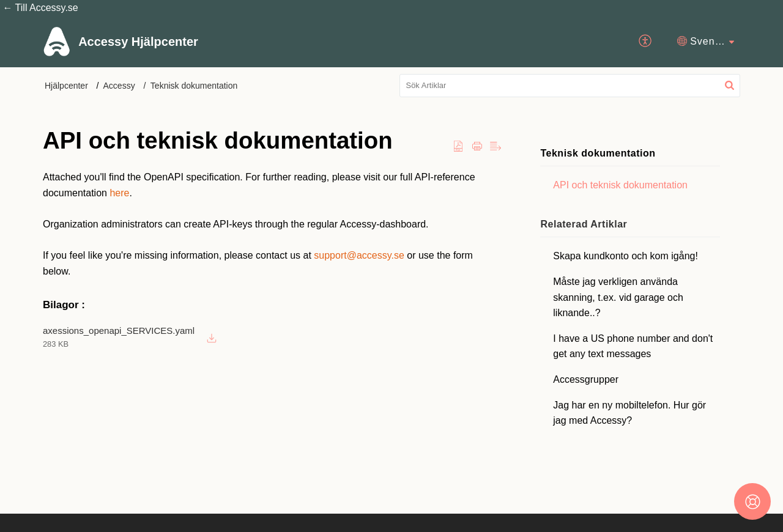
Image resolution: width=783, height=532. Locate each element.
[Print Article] (477, 147)
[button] (729, 86)
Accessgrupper (586, 379)
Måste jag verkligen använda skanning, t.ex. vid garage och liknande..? (619, 297)
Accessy (119, 86)
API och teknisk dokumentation (621, 185)
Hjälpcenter (66, 86)
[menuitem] (646, 41)
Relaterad (584, 224)
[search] (570, 86)
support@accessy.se (359, 255)
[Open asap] (752, 501)
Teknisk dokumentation (194, 86)
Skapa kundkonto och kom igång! (626, 256)
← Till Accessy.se (39, 8)
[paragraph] (272, 224)
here (119, 193)
